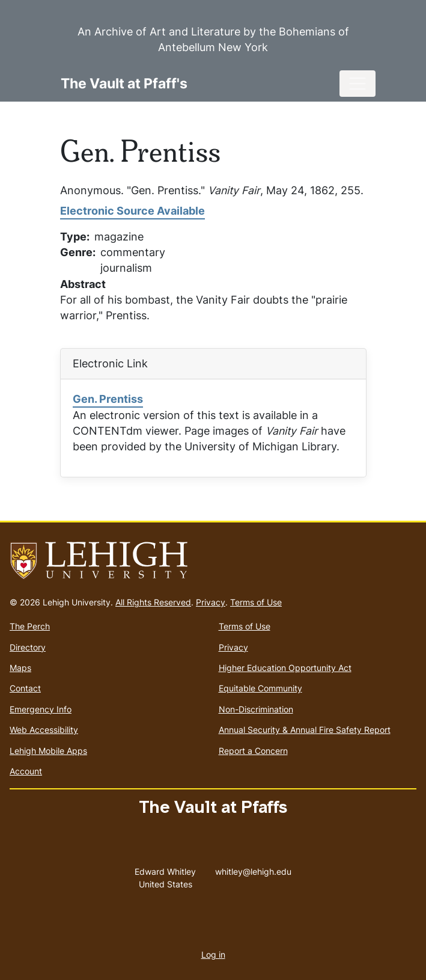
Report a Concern (253, 751)
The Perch (30, 626)
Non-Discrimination (256, 709)
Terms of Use (256, 602)
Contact (25, 688)
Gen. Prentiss (108, 399)
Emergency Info (41, 709)
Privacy (211, 602)
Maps (20, 668)
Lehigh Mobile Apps (48, 751)
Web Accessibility (44, 730)
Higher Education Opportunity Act (285, 668)
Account (26, 771)
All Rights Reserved (153, 602)
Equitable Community (260, 688)
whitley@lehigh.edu (253, 869)
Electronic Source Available (132, 211)
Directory (28, 647)
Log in (213, 954)
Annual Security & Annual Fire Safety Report (305, 730)
